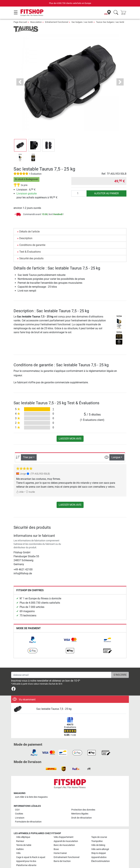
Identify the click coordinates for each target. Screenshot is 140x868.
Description (26, 238)
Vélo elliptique (23, 837)
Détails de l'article (29, 232)
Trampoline (97, 841)
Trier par (28, 457)
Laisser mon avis (70, 439)
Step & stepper (99, 853)
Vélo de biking (98, 845)
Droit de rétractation (82, 818)
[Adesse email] (61, 675)
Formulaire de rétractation (28, 822)
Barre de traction (62, 861)
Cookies (19, 814)
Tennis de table (24, 845)
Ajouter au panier (106, 193)
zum (31, 797)
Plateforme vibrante (26, 865)
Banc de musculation (64, 845)
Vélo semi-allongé (100, 849)
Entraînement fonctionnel (57, 22)
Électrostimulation (101, 861)
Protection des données (83, 810)
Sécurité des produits (31, 258)
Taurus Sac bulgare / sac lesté (110, 22)
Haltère (20, 849)
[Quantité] (79, 193)
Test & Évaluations (30, 252)
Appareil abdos (99, 857)
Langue (116, 457)
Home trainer (60, 853)
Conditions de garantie (32, 245)
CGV (17, 810)
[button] (20, 82)
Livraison (20, 818)
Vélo (18, 853)
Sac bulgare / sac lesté (82, 22)
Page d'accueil (20, 22)
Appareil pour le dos (26, 861)
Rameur (20, 841)
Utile (20, 492)
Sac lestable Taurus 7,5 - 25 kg (54, 709)
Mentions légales (80, 814)
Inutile (30, 492)
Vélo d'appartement (64, 837)
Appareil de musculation (66, 841)
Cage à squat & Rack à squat (31, 857)
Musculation (36, 22)
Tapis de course (99, 837)
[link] (33, 640)
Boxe (56, 849)
